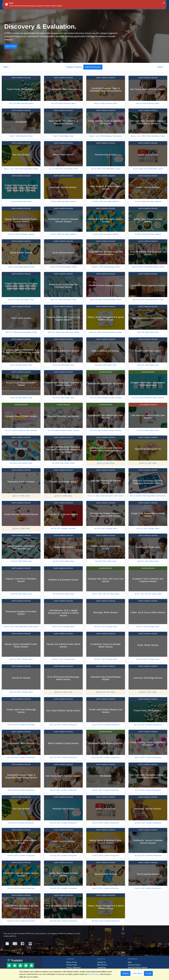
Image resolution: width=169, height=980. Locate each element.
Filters (6, 67)
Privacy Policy (72, 965)
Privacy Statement (73, 967)
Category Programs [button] (74, 67)
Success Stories (134, 965)
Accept (148, 973)
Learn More (137, 973)
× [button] (164, 3)
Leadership (102, 967)
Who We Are (102, 965)
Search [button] (160, 67)
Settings (126, 973)
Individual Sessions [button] (93, 67)
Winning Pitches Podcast (138, 967)
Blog (130, 962)
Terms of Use (71, 962)
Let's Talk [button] (11, 46)
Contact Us (102, 962)
